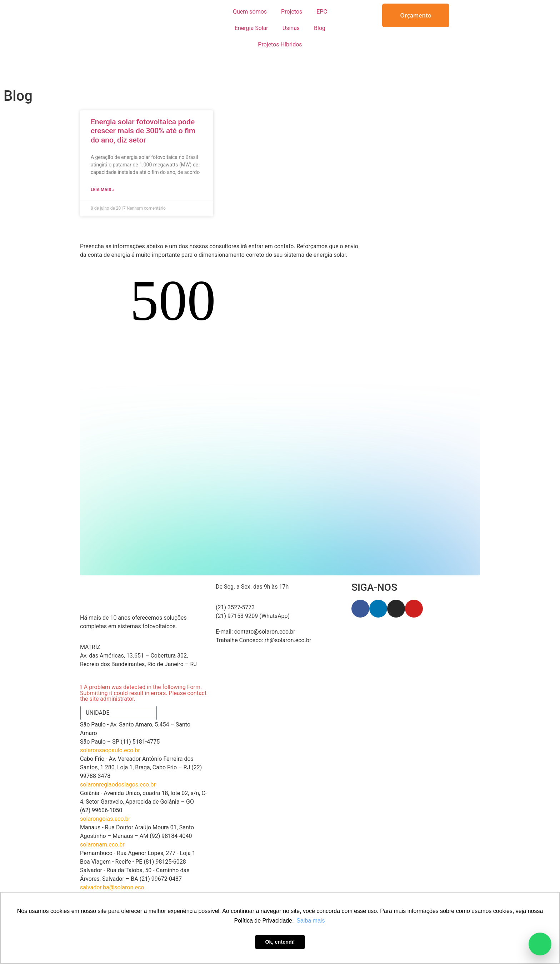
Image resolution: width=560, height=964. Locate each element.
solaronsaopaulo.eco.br (110, 726)
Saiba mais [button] (311, 921)
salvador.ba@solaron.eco (112, 863)
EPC (322, 12)
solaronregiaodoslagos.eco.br (118, 760)
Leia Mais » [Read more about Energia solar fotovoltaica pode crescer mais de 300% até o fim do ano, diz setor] (102, 190)
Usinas (291, 28)
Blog (320, 28)
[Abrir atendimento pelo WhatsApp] (540, 944)
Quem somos (250, 12)
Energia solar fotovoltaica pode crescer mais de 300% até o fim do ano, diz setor (143, 131)
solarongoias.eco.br (105, 794)
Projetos (292, 12)
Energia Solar (251, 28)
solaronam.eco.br (102, 820)
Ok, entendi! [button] (280, 942)
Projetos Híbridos (280, 44)
